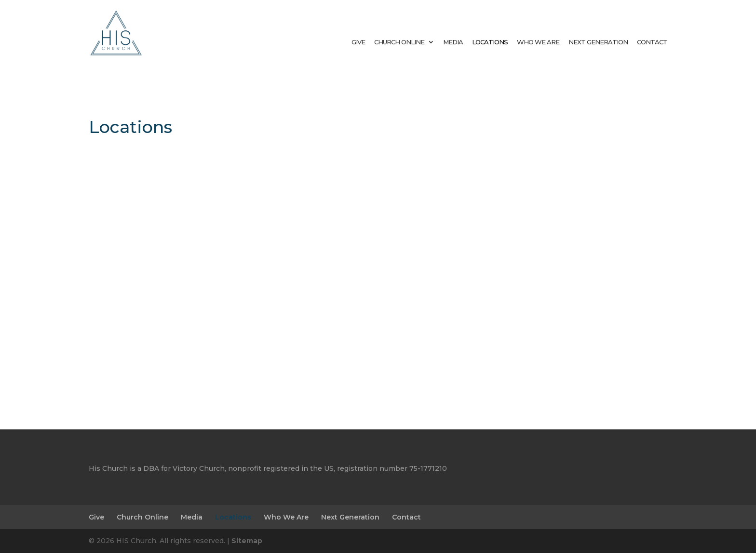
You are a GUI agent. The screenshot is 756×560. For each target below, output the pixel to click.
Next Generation (598, 42)
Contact (652, 42)
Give (358, 42)
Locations (490, 42)
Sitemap (247, 548)
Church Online (399, 42)
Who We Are (538, 42)
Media (453, 42)
